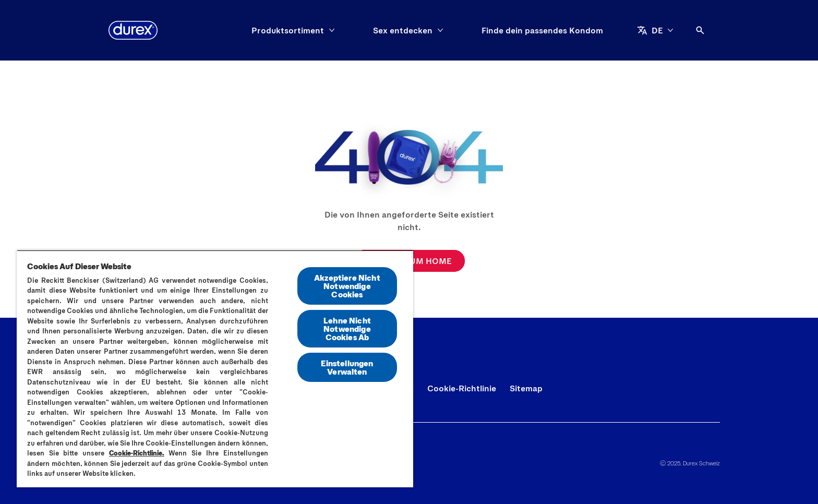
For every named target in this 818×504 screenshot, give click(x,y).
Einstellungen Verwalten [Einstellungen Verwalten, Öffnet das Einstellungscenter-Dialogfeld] (347, 367)
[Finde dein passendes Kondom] (542, 30)
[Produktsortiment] (288, 30)
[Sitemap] (526, 388)
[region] (215, 369)
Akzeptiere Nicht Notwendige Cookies (347, 286)
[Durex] (133, 30)
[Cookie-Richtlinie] (462, 388)
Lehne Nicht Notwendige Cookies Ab (347, 328)
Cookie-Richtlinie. (137, 453)
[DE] (655, 30)
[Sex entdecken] (403, 30)
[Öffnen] (700, 30)
